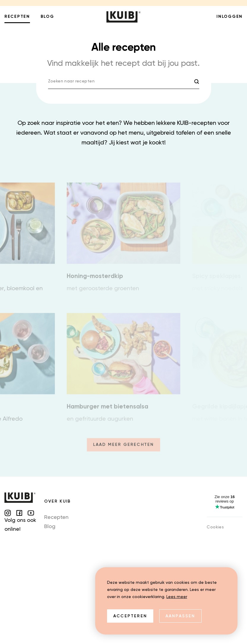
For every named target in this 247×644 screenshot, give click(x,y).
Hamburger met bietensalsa (107, 411)
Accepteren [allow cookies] (130, 616)
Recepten (56, 517)
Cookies (215, 527)
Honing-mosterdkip (95, 280)
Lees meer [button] (177, 597)
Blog (50, 527)
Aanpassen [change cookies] (180, 616)
